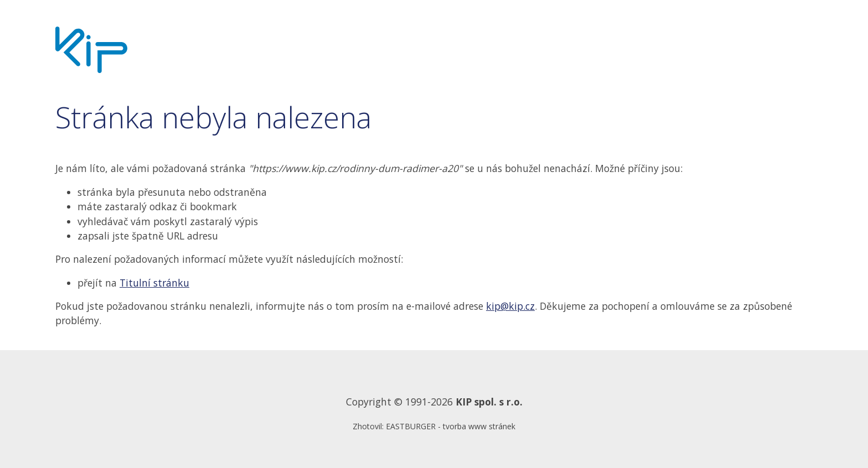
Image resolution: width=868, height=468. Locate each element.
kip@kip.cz (510, 306)
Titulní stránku (154, 283)
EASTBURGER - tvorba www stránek (451, 426)
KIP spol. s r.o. (489, 402)
